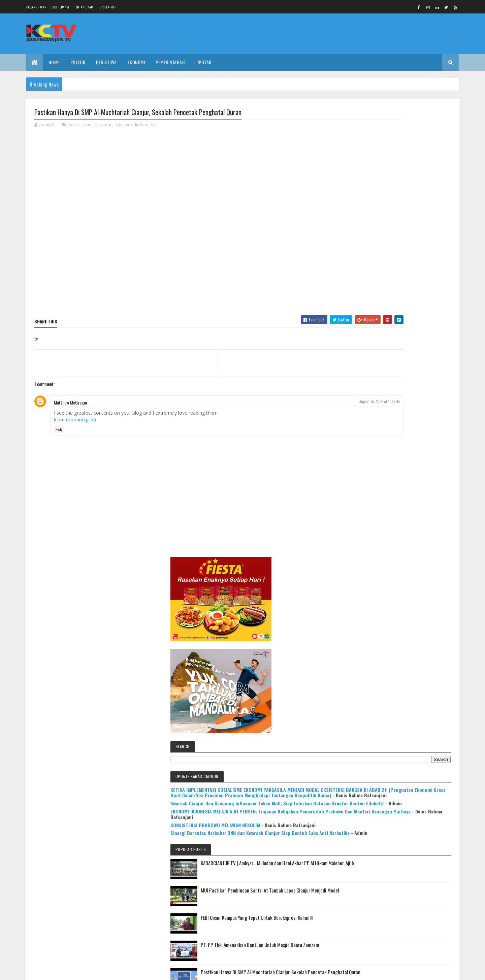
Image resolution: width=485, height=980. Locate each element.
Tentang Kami (84, 7)
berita (74, 126)
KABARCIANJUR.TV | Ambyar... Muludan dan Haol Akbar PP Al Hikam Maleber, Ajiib (414, 476)
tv (153, 126)
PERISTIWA (106, 62)
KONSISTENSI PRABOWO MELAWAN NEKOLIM (400, 413)
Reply (59, 431)
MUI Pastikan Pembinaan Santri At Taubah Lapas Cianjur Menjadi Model (417, 507)
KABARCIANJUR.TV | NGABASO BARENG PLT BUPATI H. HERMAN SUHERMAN (416, 652)
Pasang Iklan (37, 7)
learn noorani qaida (75, 421)
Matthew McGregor (71, 403)
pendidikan (137, 126)
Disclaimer (108, 7)
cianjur (90, 126)
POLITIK (78, 62)
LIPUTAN (203, 62)
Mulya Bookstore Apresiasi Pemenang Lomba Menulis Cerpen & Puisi (418, 683)
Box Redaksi (60, 7)
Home (54, 62)
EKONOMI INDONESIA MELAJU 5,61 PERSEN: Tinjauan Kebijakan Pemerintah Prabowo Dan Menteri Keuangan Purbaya (402, 394)
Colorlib (60, 971)
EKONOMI (136, 62)
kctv (119, 126)
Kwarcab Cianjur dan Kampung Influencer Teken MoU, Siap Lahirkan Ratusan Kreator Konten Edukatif (400, 374)
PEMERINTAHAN (170, 62)
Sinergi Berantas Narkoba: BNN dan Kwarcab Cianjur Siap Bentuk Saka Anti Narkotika (401, 429)
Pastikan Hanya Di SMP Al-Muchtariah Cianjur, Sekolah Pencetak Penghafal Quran (413, 593)
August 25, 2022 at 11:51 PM (316, 403)
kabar (106, 126)
